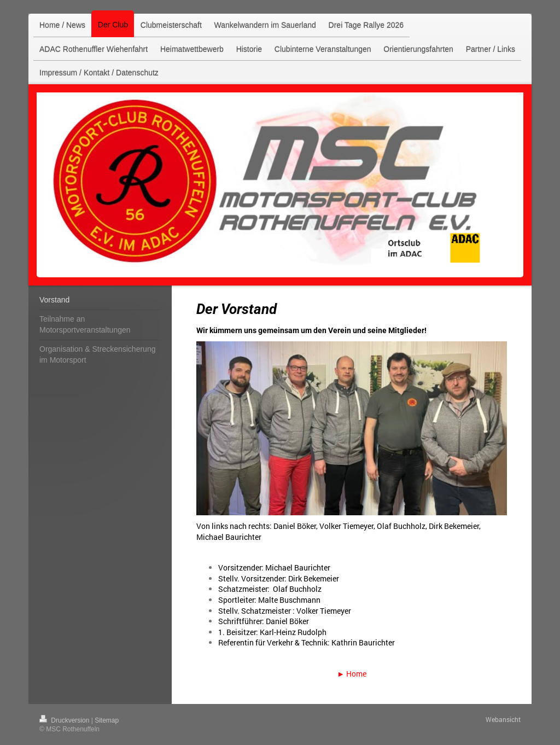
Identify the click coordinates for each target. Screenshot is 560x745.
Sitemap (107, 720)
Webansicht (503, 719)
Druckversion (65, 720)
